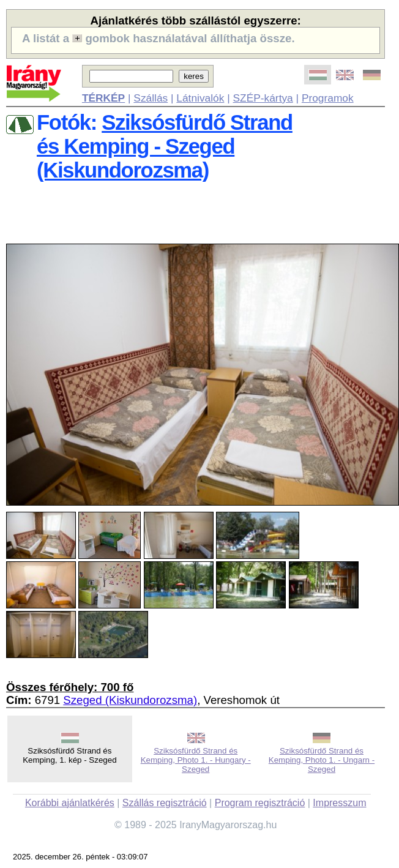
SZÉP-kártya (263, 98)
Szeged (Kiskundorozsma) (130, 700)
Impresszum (339, 803)
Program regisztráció (260, 803)
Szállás (151, 98)
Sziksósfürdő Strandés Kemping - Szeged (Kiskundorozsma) (165, 146)
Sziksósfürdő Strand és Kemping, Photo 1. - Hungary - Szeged (196, 760)
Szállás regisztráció (165, 803)
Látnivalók (200, 98)
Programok (328, 98)
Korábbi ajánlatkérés (70, 803)
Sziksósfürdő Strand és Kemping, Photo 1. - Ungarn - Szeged (322, 760)
